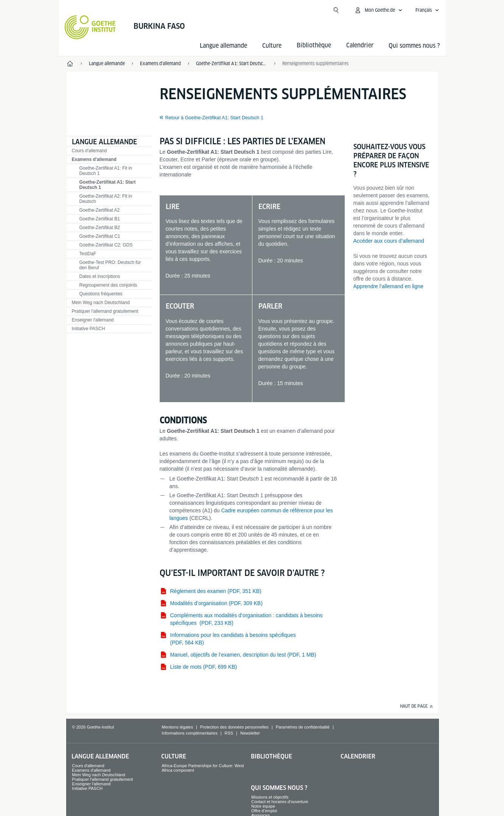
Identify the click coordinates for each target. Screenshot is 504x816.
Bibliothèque (271, 756)
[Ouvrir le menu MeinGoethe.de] (378, 10)
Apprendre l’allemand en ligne (388, 286)
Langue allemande (223, 46)
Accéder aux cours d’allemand (389, 241)
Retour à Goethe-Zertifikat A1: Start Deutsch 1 (215, 118)
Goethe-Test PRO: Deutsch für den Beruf (110, 265)
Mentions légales (177, 727)
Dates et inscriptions (100, 276)
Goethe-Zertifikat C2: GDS (106, 245)
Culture (272, 46)
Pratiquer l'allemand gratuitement (105, 311)
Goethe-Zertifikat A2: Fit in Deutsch (106, 199)
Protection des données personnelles (234, 727)
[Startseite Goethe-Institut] (90, 27)
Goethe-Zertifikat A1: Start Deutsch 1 (108, 185)
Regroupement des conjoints (108, 285)
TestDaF (88, 254)
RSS (229, 733)
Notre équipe (263, 806)
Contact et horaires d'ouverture (280, 802)
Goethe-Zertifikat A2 (100, 210)
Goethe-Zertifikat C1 (100, 236)
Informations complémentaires (189, 733)
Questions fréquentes (101, 294)
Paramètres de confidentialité (303, 727)
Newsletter (250, 733)
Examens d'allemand (94, 159)
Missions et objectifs (270, 797)
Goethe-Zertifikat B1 (100, 219)
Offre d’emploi (264, 811)
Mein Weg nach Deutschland (101, 303)
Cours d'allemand (89, 151)
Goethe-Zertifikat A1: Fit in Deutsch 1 (106, 171)
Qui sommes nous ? (414, 46)
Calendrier (358, 756)
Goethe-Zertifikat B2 (100, 228)
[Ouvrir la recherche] (336, 10)
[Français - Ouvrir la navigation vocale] (427, 10)
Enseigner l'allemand (93, 320)
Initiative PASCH (89, 329)
